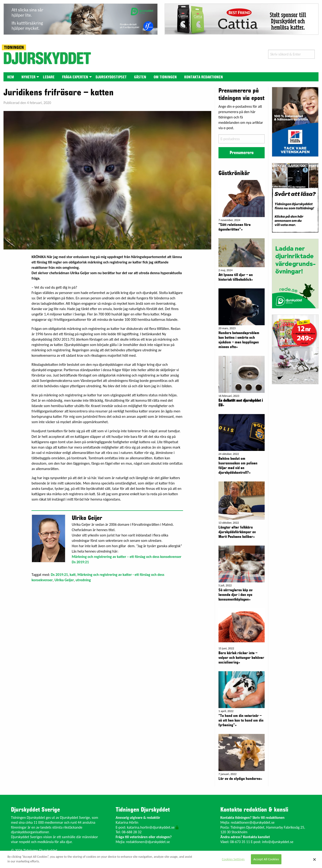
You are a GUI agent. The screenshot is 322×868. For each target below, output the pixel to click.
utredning (83, 580)
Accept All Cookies (266, 859)
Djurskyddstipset (111, 77)
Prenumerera (242, 153)
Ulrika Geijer (64, 580)
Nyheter (28, 77)
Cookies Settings (233, 859)
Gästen (140, 77)
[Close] (315, 859)
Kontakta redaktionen (204, 77)
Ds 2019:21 (59, 575)
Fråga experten (75, 77)
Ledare (49, 77)
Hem (11, 77)
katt (73, 575)
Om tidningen (165, 77)
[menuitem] (11, 77)
